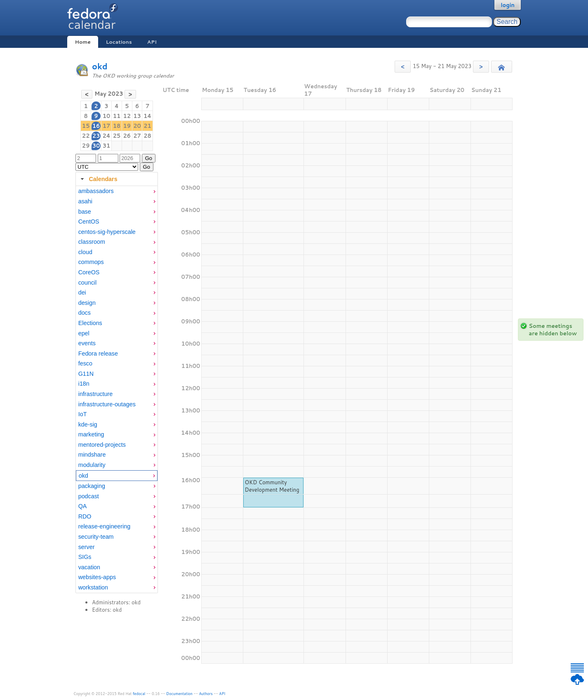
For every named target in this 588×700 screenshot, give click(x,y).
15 (86, 126)
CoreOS (89, 272)
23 (96, 136)
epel (84, 333)
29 (86, 146)
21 (147, 126)
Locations (119, 42)
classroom (92, 242)
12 (127, 116)
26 (127, 136)
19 (127, 126)
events (87, 343)
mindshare (92, 455)
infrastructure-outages (107, 404)
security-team (96, 537)
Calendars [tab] (98, 179)
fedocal (139, 694)
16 (96, 126)
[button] (403, 67)
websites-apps (97, 577)
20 (137, 126)
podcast (89, 496)
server (87, 547)
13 (137, 116)
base (85, 212)
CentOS (89, 222)
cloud (85, 252)
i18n (84, 384)
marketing (91, 434)
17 (107, 126)
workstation (93, 587)
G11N (86, 374)
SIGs (85, 557)
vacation (89, 567)
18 (117, 126)
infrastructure (95, 394)
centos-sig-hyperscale (107, 232)
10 (107, 116)
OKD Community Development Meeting (272, 486)
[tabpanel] (117, 389)
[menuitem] (117, 191)
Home (82, 42)
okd (100, 66)
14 (147, 116)
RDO (85, 516)
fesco (85, 363)
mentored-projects (102, 445)
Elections (90, 323)
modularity (92, 465)
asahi (85, 201)
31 (107, 146)
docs (85, 313)
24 (106, 136)
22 (86, 136)
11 (117, 116)
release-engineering (104, 526)
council (88, 283)
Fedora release (98, 354)
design (87, 303)
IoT (83, 414)
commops (91, 262)
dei (82, 292)
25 (117, 136)
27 (137, 136)
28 (147, 136)
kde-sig (88, 424)
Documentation (179, 694)
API (152, 42)
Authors (206, 694)
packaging (92, 486)
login (508, 5)
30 (96, 146)
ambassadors (96, 191)
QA (83, 506)
